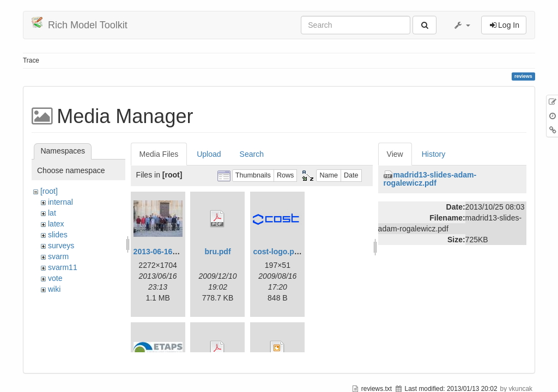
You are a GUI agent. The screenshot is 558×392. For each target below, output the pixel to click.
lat (52, 213)
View (395, 154)
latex (56, 224)
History (434, 154)
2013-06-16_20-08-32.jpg (177, 252)
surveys (61, 246)
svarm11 (63, 267)
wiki (54, 289)
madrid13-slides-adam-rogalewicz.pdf (430, 179)
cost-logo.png (278, 252)
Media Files (159, 154)
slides (58, 235)
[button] (462, 25)
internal (60, 202)
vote (55, 278)
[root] (49, 191)
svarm (58, 256)
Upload (209, 154)
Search (252, 154)
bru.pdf (217, 252)
